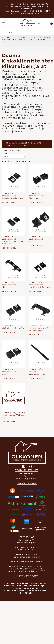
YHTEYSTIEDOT (27, 576)
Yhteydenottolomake (16, 11)
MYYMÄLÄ (27, 537)
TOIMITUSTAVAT (27, 470)
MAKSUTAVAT (27, 484)
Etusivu (7, 37)
